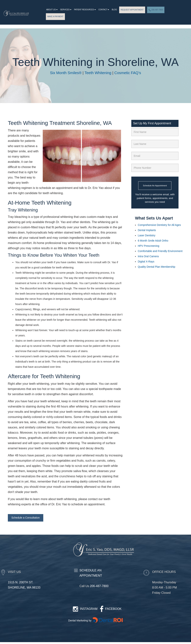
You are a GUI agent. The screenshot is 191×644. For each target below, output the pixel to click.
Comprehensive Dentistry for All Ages (159, 225)
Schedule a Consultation (26, 518)
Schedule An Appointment (155, 186)
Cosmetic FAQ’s (128, 73)
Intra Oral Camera (148, 256)
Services (66, 10)
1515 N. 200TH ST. (21, 582)
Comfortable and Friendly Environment (160, 251)
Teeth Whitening (98, 73)
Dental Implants (147, 230)
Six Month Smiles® (66, 73)
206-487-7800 (156, 10)
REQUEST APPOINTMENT (132, 10)
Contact (104, 10)
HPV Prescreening (149, 246)
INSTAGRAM (89, 609)
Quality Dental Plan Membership (157, 267)
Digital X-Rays (146, 262)
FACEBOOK (113, 609)
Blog (114, 10)
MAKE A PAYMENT (55, 17)
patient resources (85, 10)
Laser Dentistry (147, 235)
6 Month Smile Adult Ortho (153, 241)
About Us (52, 10)
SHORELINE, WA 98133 (24, 588)
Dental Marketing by (80, 620)
